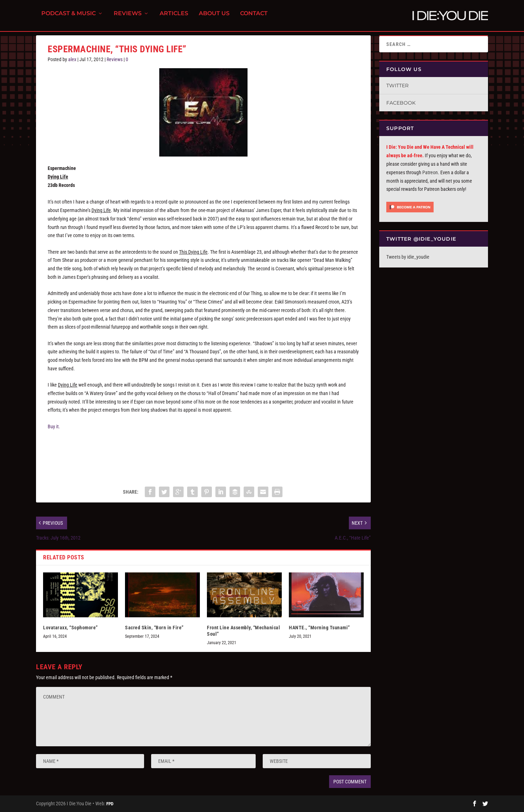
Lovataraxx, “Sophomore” (70, 628)
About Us (214, 18)
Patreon (430, 172)
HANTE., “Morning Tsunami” (319, 628)
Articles (174, 18)
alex (72, 59)
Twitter (397, 86)
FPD (110, 804)
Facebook (401, 103)
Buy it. (54, 426)
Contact (254, 18)
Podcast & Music (69, 18)
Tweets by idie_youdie (408, 257)
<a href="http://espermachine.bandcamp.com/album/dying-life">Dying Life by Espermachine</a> (118, 457)
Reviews (128, 18)
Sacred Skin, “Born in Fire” (154, 628)
